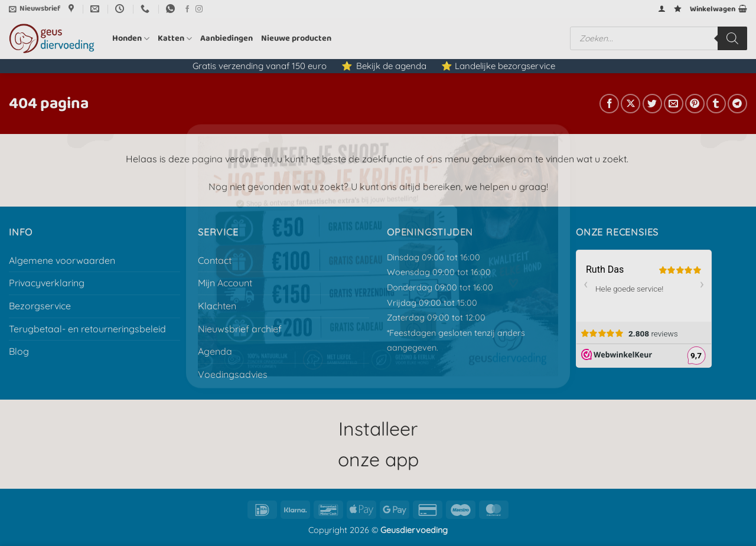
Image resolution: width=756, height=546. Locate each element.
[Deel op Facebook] (609, 104)
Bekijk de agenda (391, 66)
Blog (19, 351)
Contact (215, 260)
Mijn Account (225, 283)
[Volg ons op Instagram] (199, 9)
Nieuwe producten (296, 38)
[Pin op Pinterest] (695, 104)
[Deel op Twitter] (652, 104)
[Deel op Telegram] (737, 104)
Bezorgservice (40, 306)
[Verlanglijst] (678, 9)
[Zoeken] (732, 38)
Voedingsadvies (233, 374)
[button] (35, 9)
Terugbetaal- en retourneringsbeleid (87, 329)
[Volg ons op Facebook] (187, 9)
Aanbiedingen (227, 38)
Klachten (217, 306)
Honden (131, 38)
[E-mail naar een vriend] (674, 104)
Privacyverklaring (47, 283)
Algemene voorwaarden (62, 260)
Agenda (215, 351)
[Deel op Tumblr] (716, 104)
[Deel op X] (630, 104)
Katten (175, 38)
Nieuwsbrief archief (240, 329)
